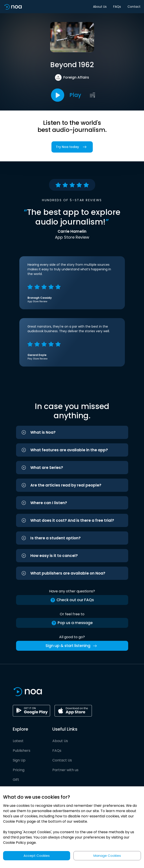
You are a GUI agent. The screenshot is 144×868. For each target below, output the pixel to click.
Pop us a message (72, 623)
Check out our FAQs (72, 600)
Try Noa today (72, 147)
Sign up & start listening (72, 646)
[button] (72, 432)
